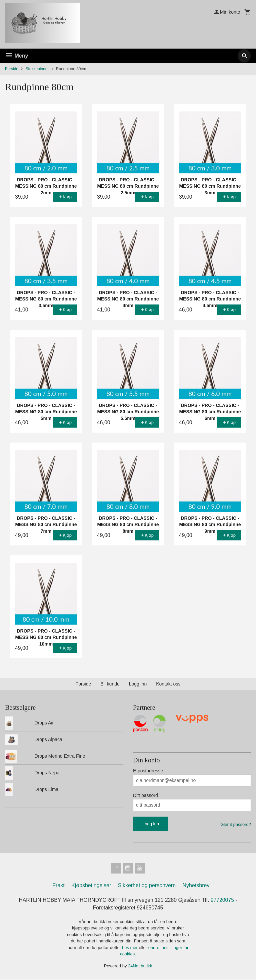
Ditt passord (145, 795)
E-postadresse (148, 771)
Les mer (130, 948)
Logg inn (138, 684)
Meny (16, 56)
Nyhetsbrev (196, 886)
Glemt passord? (236, 824)
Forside (12, 69)
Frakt (58, 886)
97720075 (223, 900)
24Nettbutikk (140, 967)
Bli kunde (110, 684)
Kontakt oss (168, 684)
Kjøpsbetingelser (91, 886)
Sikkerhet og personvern (147, 886)
